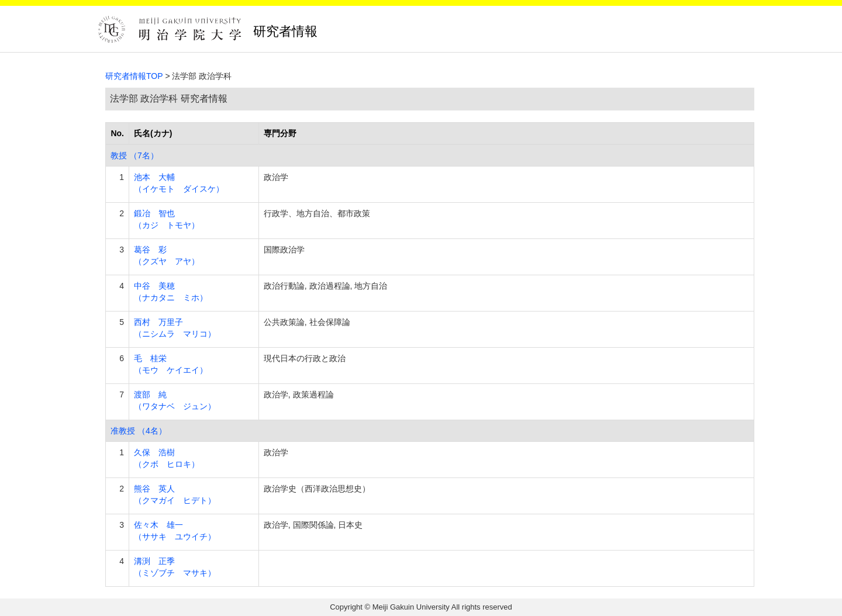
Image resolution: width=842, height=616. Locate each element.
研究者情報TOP (134, 76)
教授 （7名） (134, 155)
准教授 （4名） (139, 431)
